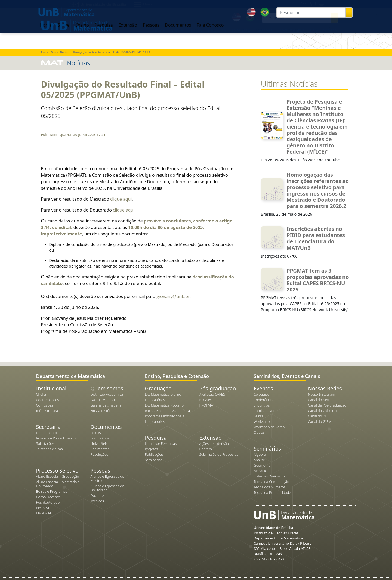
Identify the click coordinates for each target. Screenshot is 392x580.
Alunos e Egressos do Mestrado (107, 478)
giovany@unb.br (173, 296)
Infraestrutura (47, 411)
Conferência (263, 400)
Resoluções (100, 454)
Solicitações (45, 443)
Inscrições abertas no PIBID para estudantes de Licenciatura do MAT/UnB (316, 238)
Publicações (154, 454)
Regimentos (100, 449)
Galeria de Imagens (106, 405)
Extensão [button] (241, 30)
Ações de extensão (214, 443)
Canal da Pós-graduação (327, 405)
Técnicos (97, 501)
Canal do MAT (319, 400)
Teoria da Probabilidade (272, 492)
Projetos (152, 449)
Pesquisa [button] (217, 30)
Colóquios (262, 394)
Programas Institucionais (165, 416)
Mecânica (261, 471)
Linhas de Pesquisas (161, 443)
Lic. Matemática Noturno (164, 405)
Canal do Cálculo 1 (323, 411)
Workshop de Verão (269, 427)
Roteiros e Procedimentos (56, 438)
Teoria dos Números (270, 487)
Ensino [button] (195, 30)
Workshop (262, 421)
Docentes (98, 495)
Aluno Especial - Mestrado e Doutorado (58, 484)
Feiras (258, 416)
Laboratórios (155, 400)
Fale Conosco (47, 433)
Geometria (262, 465)
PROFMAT (44, 513)
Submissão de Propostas (219, 454)
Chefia (41, 394)
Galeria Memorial (104, 400)
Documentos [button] (291, 30)
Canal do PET (319, 416)
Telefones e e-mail (50, 449)
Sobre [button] (177, 30)
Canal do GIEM (320, 421)
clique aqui (121, 199)
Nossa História (102, 411)
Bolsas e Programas (52, 491)
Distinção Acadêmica (107, 394)
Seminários (154, 460)
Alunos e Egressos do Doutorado (107, 488)
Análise (259, 460)
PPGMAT (43, 508)
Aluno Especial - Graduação (58, 476)
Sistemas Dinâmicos (270, 476)
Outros (259, 432)
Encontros (262, 405)
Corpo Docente (48, 497)
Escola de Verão (266, 411)
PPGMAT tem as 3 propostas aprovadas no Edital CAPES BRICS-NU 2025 (318, 280)
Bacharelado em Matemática (168, 411)
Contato (206, 449)
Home (159, 30)
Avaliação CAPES (212, 394)
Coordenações (48, 400)
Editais (96, 433)
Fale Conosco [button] (324, 30)
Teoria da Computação (272, 482)
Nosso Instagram (322, 394)
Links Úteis (99, 443)
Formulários (100, 438)
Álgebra (260, 454)
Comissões (45, 405)
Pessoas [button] (264, 30)
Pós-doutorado (48, 502)
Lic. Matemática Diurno (163, 394)
